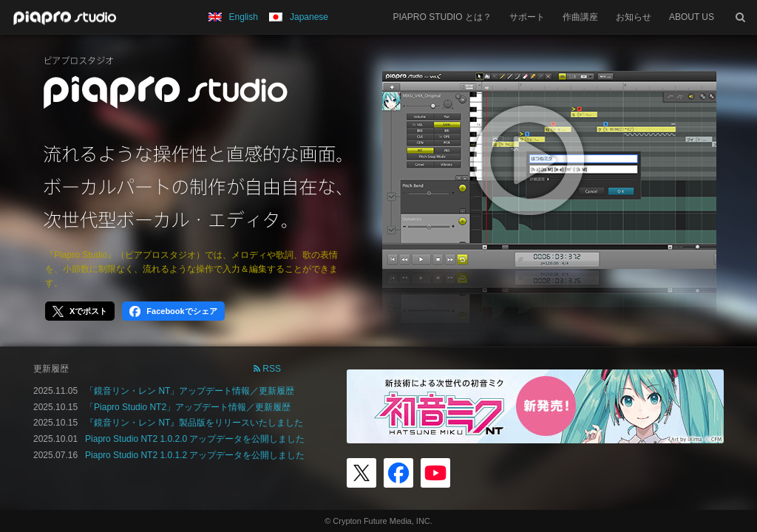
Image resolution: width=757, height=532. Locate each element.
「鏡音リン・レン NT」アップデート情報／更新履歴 (190, 391)
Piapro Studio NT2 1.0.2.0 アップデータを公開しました (195, 439)
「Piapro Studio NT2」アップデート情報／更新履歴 (188, 407)
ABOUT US (692, 17)
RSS (267, 369)
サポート (527, 17)
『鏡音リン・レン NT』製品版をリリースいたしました (194, 423)
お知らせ (634, 17)
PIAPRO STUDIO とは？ (442, 17)
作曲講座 (580, 17)
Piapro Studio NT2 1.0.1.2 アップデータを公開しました (195, 455)
